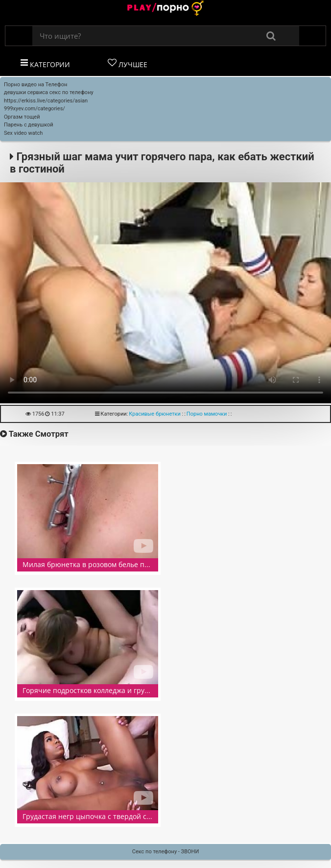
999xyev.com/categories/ (35, 109)
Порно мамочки (207, 414)
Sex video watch (23, 133)
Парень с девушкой (29, 125)
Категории (45, 64)
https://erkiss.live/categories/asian (46, 101)
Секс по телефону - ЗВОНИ (166, 852)
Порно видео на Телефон (35, 85)
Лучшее (128, 64)
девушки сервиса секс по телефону (49, 92)
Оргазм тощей (22, 117)
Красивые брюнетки (154, 414)
